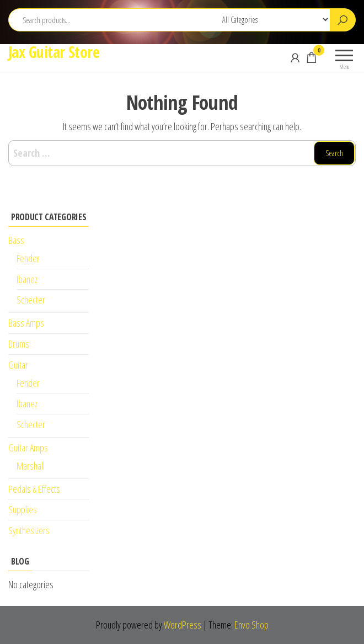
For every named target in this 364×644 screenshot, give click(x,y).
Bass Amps (26, 323)
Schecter (31, 300)
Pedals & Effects (34, 489)
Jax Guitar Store (54, 52)
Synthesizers (29, 530)
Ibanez (27, 279)
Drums (19, 344)
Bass (16, 240)
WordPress (183, 625)
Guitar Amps (28, 448)
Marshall (31, 466)
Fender (28, 258)
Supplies (23, 509)
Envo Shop (251, 625)
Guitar (18, 365)
